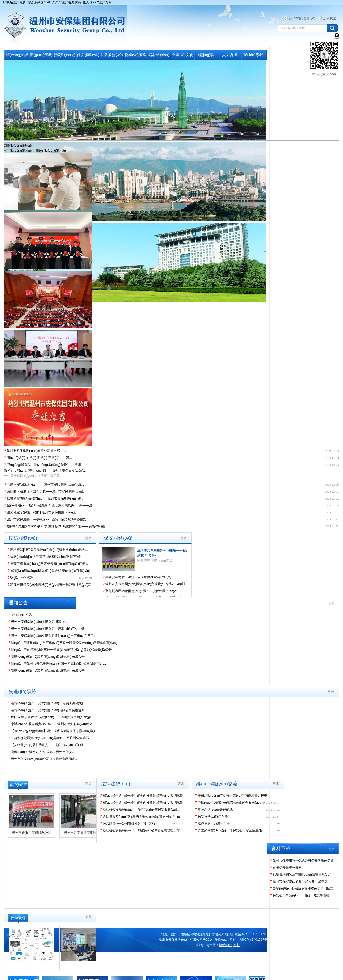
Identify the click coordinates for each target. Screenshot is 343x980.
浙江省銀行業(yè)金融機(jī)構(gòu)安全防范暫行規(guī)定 (49, 585)
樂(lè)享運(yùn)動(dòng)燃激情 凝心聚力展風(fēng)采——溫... (50, 505)
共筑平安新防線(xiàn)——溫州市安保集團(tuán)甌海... (44, 485)
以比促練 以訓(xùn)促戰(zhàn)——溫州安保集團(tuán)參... (51, 717)
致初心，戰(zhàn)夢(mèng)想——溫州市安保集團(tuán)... (45, 471)
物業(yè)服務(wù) (135, 56)
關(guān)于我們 (41, 56)
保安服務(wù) (88, 55)
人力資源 (230, 55)
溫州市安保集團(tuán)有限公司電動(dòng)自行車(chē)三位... (52, 636)
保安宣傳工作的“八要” (212, 816)
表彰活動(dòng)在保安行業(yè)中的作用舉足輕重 (231, 796)
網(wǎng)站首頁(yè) (17, 56)
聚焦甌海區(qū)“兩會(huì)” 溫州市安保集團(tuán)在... (141, 591)
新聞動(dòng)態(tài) (65, 56)
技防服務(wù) (112, 55)
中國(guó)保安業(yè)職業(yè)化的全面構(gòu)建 (230, 803)
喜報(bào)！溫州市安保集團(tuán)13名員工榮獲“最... (47, 703)
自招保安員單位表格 (286, 868)
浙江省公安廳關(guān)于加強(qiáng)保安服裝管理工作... (141, 830)
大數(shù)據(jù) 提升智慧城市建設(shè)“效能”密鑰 (44, 557)
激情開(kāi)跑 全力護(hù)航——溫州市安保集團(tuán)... (45, 491)
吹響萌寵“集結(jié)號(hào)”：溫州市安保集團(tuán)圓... (44, 498)
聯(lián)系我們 (253, 56)
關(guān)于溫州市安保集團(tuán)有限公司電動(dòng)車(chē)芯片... (57, 664)
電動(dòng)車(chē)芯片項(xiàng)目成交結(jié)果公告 (46, 657)
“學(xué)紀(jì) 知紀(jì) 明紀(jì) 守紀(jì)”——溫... (38, 458)
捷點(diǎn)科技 (230, 945)
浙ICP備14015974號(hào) (258, 940)
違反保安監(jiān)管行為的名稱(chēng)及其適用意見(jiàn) (141, 816)
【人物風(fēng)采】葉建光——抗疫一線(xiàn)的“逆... (47, 745)
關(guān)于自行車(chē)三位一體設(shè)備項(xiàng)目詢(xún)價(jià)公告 (60, 650)
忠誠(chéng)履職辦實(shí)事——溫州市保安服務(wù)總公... (52, 724)
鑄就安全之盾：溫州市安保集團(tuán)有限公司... (138, 577)
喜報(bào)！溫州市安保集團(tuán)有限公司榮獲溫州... (48, 710)
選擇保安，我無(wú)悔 (212, 823)
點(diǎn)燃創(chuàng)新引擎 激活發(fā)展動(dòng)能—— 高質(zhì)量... (56, 526)
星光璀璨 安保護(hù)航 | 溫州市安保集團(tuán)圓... (42, 512)
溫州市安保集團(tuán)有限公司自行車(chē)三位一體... (48, 629)
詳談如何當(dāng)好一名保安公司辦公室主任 (228, 830)
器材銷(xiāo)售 (159, 56)
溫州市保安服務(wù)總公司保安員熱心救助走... (43, 759)
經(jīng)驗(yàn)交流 (206, 56)
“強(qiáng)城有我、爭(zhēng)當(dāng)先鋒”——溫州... (44, 465)
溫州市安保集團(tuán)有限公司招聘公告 (38, 622)
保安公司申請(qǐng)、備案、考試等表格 (300, 895)
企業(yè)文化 (182, 55)
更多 (88, 538)
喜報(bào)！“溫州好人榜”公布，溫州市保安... (42, 752)
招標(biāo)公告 (20, 615)
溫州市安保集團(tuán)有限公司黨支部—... (35, 451)
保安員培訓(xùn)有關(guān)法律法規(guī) (301, 875)
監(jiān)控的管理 (20, 578)
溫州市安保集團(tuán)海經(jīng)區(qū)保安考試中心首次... (47, 519)
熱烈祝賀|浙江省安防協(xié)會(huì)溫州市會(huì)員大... (48, 550)
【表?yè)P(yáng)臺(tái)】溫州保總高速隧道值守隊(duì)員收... (53, 731)
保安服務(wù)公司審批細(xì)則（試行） (129, 823)
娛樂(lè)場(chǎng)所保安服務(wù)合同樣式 (302, 888)
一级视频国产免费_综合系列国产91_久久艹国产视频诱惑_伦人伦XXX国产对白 (56, 2)
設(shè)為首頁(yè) (302, 18)
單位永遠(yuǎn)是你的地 (214, 809)
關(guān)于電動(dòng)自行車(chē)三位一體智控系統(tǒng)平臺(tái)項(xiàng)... (65, 643)
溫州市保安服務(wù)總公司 (64, 25)
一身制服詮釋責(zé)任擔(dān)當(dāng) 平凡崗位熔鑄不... (50, 738)
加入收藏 (330, 18)
